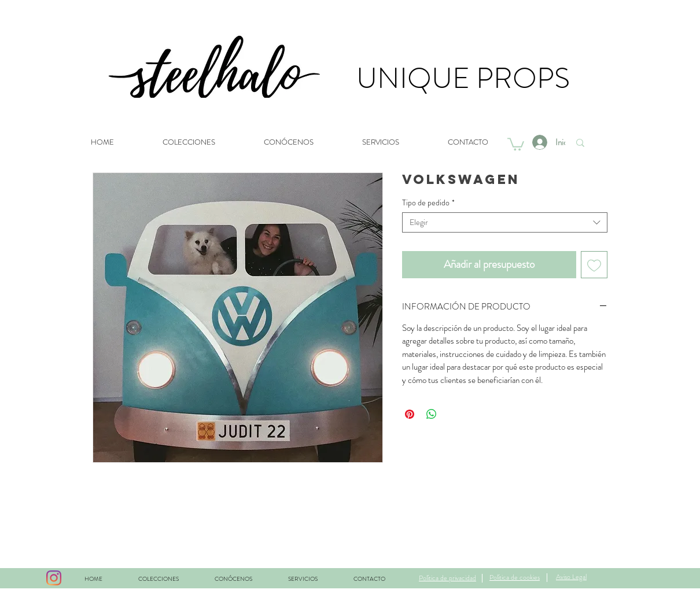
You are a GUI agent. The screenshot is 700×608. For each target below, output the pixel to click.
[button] (516, 143)
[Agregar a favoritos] (594, 265)
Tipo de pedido (428, 203)
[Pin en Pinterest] (410, 414)
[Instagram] (54, 578)
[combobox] (505, 222)
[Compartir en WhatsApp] (432, 414)
